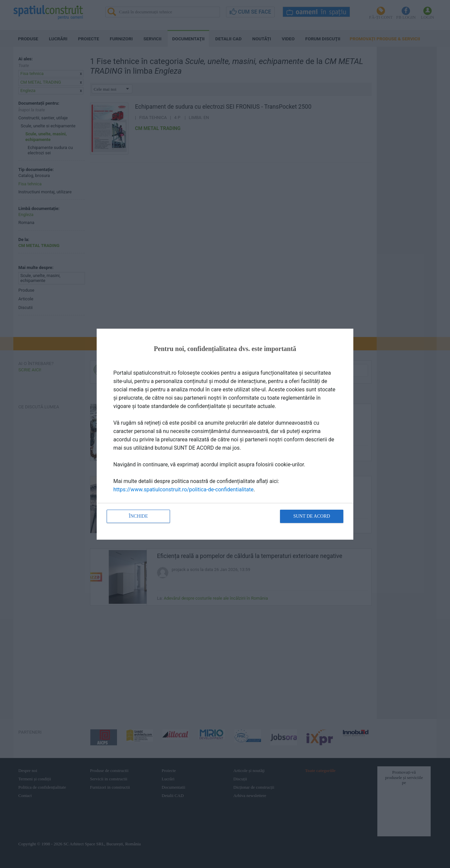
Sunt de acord (312, 516)
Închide (138, 516)
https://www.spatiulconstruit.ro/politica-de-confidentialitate (183, 489)
